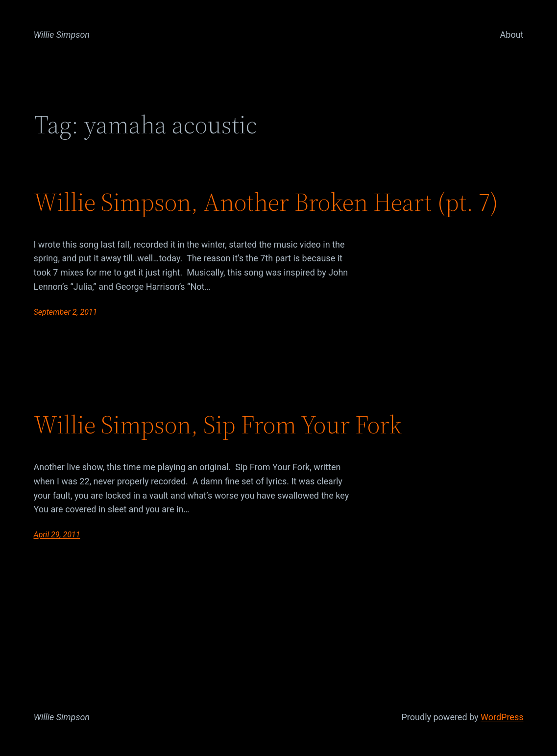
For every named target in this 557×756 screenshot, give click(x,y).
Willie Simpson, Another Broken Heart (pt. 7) (266, 202)
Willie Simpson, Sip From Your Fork (218, 425)
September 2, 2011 (66, 312)
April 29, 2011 (57, 535)
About (512, 35)
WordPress (502, 717)
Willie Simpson (62, 35)
